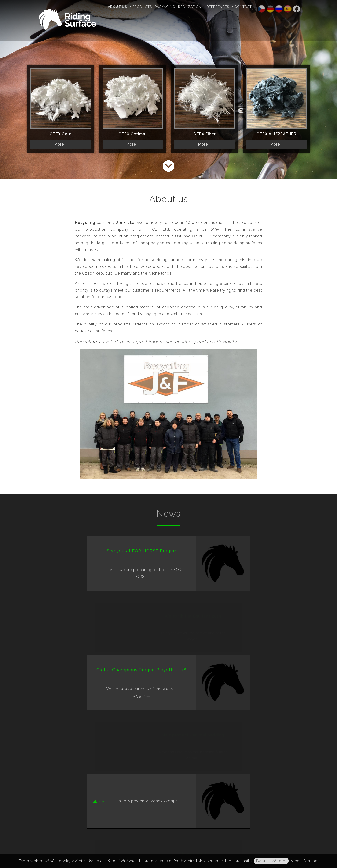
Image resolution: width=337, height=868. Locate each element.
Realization (197, 7)
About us (125, 7)
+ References (224, 7)
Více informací (305, 861)
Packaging (173, 7)
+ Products (149, 7)
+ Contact (250, 7)
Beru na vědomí (271, 861)
